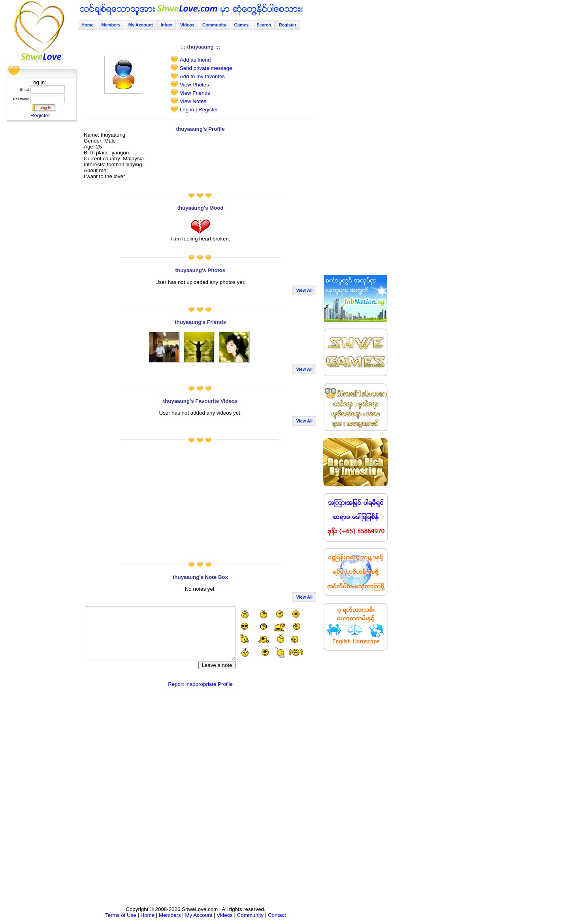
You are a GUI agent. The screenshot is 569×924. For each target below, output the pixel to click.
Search (264, 25)
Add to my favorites (202, 76)
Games (242, 25)
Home (88, 25)
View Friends (195, 93)
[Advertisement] (39, 243)
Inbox (167, 25)
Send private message (206, 68)
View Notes (193, 101)
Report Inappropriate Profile (200, 684)
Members (111, 25)
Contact (277, 915)
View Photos (194, 85)
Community (214, 25)
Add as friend (195, 60)
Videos (187, 25)
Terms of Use (121, 915)
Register (40, 115)
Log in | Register (199, 110)
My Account (141, 25)
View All (304, 290)
